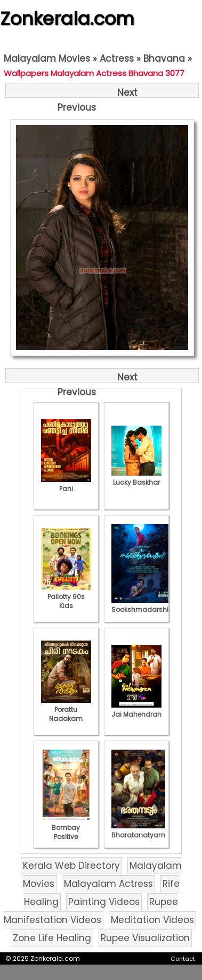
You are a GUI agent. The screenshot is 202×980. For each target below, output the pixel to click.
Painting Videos (104, 902)
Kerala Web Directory (71, 866)
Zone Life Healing (52, 938)
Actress (117, 59)
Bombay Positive (66, 828)
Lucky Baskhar (136, 478)
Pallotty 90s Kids (66, 597)
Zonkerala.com (67, 19)
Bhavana (164, 59)
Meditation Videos (152, 920)
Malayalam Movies (47, 59)
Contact (183, 959)
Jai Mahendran (136, 710)
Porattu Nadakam (66, 709)
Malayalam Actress (108, 884)
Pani (66, 484)
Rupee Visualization (145, 938)
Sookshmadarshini (143, 605)
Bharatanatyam (138, 830)
